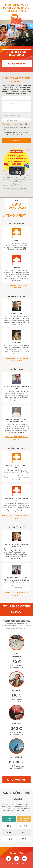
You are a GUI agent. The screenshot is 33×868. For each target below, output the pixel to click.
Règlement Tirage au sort (16, 864)
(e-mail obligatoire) (16, 133)
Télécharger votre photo (11, 124)
